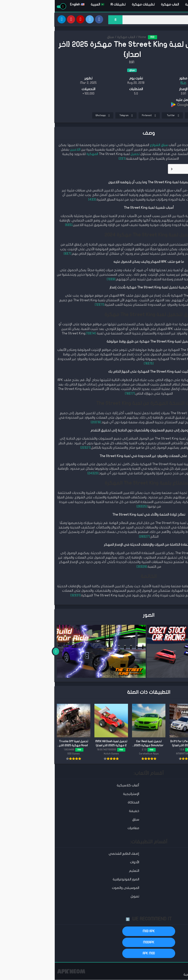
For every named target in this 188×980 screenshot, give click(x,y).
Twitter (119, 116)
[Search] (119, 20)
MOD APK (94, 932)
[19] (44, 423)
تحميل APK (174, 71)
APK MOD (94, 954)
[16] (92, 364)
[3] (39, 200)
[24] (36, 474)
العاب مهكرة (115, 5)
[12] (43, 306)
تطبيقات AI (63, 5)
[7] (15, 254)
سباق (56, 38)
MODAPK (94, 943)
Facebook (141, 116)
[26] (84, 507)
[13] (34, 334)
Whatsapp (49, 116)
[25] (90, 507)
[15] (96, 364)
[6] (12, 226)
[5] (16, 226)
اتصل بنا (162, 975)
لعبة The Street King (163, 146)
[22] (28, 449)
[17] (78, 394)
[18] (73, 394)
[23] (41, 474)
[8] (11, 254)
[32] (18, 596)
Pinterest (95, 116)
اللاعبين (20, 150)
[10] (55, 280)
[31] (23, 596)
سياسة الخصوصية (141, 975)
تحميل (80, 155)
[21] (33, 449)
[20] (39, 423)
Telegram (72, 116)
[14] (39, 334)
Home (87, 38)
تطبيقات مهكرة (89, 5)
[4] (36, 200)
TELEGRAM (174, 80)
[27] (92, 537)
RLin (129, 84)
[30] (84, 567)
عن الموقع (178, 975)
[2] (66, 159)
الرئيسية (136, 5)
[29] (90, 567)
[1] (69, 159)
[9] (59, 280)
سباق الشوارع (104, 146)
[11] (47, 306)
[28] (87, 537)
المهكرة (38, 155)
